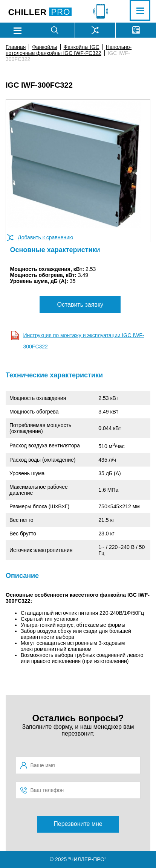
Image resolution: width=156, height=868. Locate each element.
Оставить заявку (80, 305)
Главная (16, 47)
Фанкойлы (44, 47)
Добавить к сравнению (45, 237)
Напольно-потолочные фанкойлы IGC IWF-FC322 (69, 50)
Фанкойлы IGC (82, 47)
